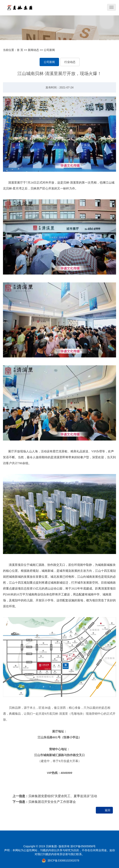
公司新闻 (49, 50)
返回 (108, 810)
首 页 (20, 50)
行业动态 (70, 62)
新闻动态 (33, 50)
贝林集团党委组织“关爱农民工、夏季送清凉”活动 (63, 796)
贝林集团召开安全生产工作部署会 (52, 802)
